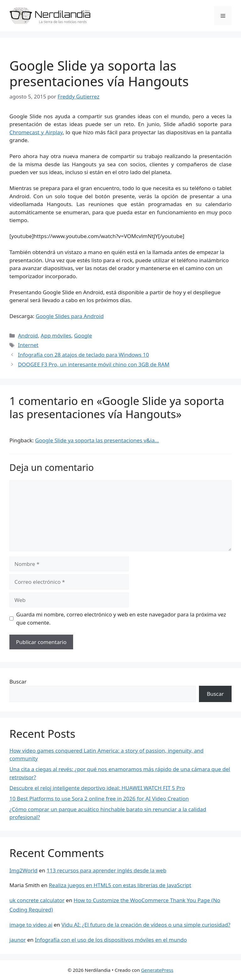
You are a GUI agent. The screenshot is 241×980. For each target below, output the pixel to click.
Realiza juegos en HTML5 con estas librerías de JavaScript (120, 885)
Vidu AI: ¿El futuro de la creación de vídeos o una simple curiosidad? (146, 925)
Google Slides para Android (70, 316)
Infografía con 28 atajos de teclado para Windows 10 (83, 355)
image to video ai (31, 925)
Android (28, 336)
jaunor (18, 940)
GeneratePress (157, 970)
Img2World (23, 870)
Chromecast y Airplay (36, 132)
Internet (28, 345)
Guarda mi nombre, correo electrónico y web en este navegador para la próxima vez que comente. (121, 618)
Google (83, 336)
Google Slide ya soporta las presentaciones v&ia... (97, 440)
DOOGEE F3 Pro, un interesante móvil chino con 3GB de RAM (94, 364)
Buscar (18, 682)
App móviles (56, 336)
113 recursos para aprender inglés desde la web (106, 870)
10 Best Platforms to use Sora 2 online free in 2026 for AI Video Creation (99, 799)
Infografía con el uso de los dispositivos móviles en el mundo (111, 940)
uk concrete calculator (37, 900)
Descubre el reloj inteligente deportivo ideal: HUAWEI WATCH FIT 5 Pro (97, 788)
